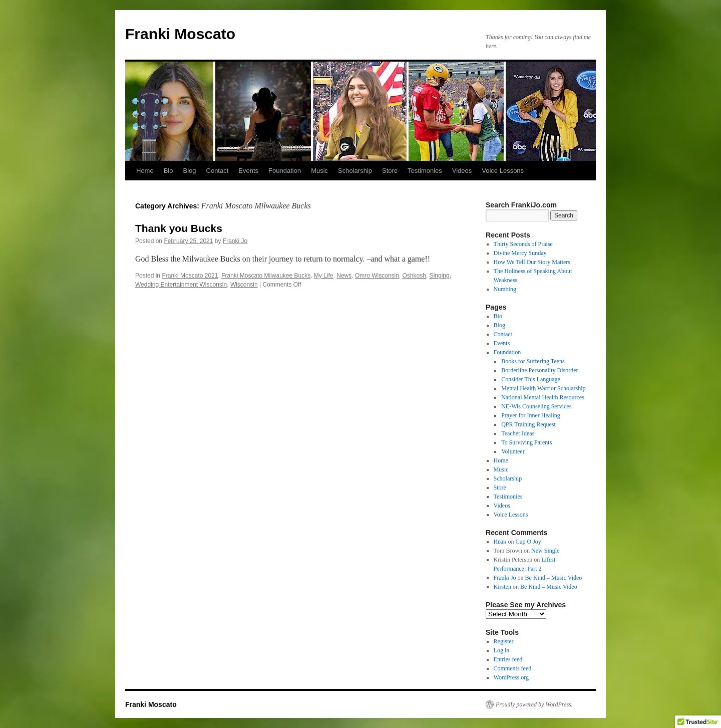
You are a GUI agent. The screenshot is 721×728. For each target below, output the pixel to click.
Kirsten (502, 587)
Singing (440, 276)
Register (504, 641)
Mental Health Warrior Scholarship (543, 388)
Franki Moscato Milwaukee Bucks (266, 276)
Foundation (285, 171)
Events (248, 171)
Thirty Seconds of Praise (523, 244)
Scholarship (355, 171)
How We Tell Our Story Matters (532, 262)
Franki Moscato (180, 34)
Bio (168, 171)
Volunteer (513, 451)
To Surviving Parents (526, 442)
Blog (189, 171)
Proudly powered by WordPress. (534, 704)
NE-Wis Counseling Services (536, 406)
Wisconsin (244, 285)
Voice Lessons (503, 171)
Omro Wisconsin (377, 276)
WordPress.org (511, 677)
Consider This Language (531, 379)
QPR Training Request (528, 424)
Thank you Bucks (179, 228)
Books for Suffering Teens (533, 361)
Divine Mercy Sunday (520, 253)
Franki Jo (235, 241)
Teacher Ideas (518, 433)
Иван (500, 542)
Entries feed (508, 659)
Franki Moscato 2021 (190, 276)
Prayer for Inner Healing (531, 415)
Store (390, 171)
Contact (218, 171)
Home (145, 171)
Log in (502, 650)
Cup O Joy (528, 542)
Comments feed (513, 668)
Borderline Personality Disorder (539, 370)
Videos (462, 171)
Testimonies (425, 171)
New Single (545, 551)
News (344, 276)
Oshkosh (414, 276)
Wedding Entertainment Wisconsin (181, 285)
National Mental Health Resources (543, 397)
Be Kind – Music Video (554, 578)
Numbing (505, 289)
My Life (324, 276)
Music (319, 171)
